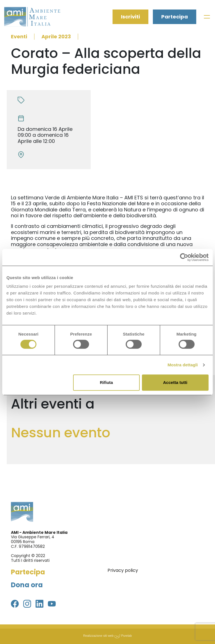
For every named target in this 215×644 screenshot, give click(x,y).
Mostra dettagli (183, 365)
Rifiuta (107, 382)
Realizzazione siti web (98, 636)
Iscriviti (130, 17)
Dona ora (27, 585)
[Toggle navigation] (207, 17)
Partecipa (175, 17)
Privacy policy (123, 570)
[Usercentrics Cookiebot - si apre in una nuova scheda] (184, 257)
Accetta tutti (175, 382)
